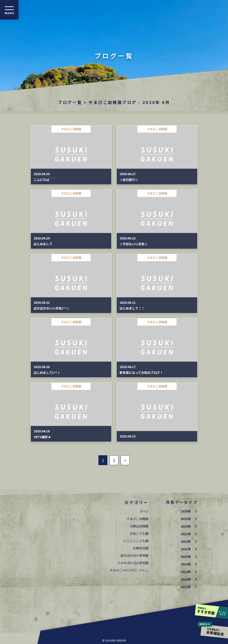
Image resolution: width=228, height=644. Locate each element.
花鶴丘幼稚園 (139, 526)
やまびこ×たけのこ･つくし (129, 570)
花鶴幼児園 (141, 548)
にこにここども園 (136, 541)
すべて (144, 511)
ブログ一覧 (70, 102)
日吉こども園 (139, 533)
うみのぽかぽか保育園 (133, 563)
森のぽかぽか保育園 (134, 555)
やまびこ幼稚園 (138, 519)
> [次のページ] (125, 460)
